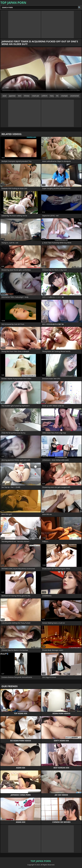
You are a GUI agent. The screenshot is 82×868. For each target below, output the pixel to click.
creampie (64, 96)
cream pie (35, 96)
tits (57, 96)
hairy (52, 96)
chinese (27, 96)
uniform (44, 96)
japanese (12, 96)
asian (5, 96)
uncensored (74, 96)
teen (20, 96)
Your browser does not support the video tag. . (41, 70)
